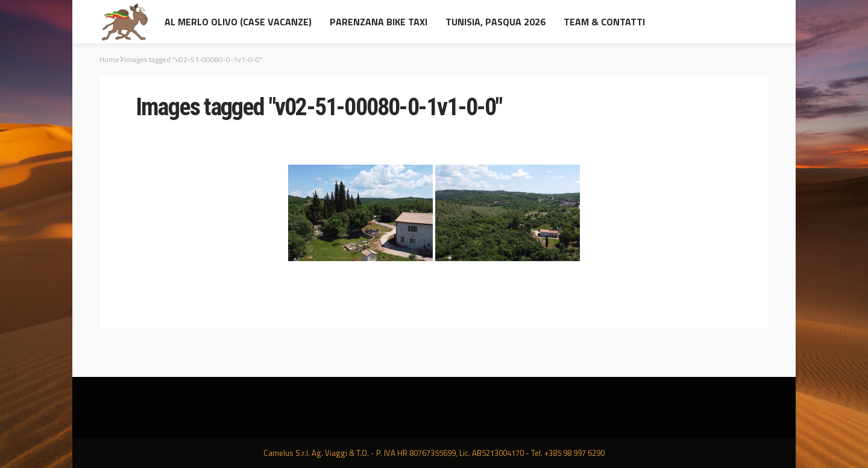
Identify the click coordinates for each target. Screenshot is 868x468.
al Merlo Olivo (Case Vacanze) (238, 22)
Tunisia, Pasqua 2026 (495, 22)
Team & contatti (604, 22)
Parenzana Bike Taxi (379, 22)
